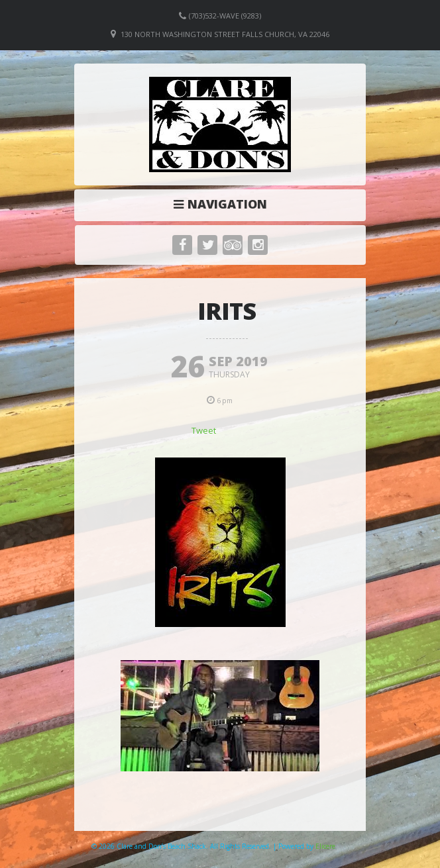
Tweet (204, 430)
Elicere (325, 846)
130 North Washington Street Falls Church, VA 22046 (225, 34)
